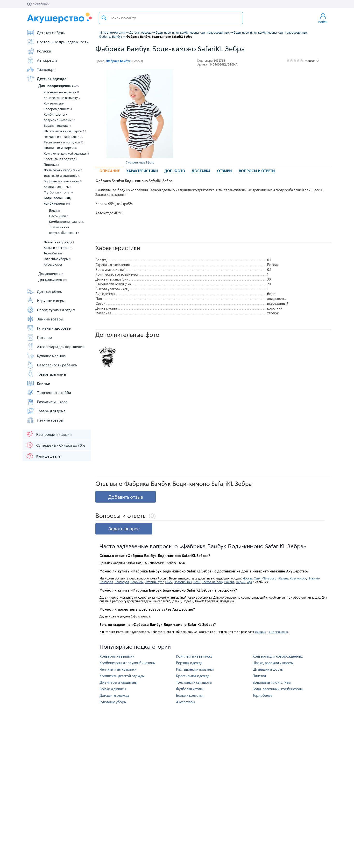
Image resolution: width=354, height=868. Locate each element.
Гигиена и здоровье (49, 328)
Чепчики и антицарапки (63, 137)
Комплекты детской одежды (66, 153)
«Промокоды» (278, 632)
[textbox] (171, 18)
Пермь (241, 582)
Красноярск (298, 578)
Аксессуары (54, 264)
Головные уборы (57, 259)
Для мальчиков (53, 280)
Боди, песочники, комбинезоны (57, 201)
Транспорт (41, 69)
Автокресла (42, 60)
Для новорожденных (59, 86)
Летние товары (45, 420)
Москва (247, 578)
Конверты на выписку (62, 92)
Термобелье (53, 253)
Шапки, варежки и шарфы (65, 131)
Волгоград (122, 582)
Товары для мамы (46, 374)
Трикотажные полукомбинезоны (64, 230)
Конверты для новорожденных (58, 106)
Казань (284, 578)
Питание (39, 337)
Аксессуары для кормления (55, 347)
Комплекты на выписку (62, 98)
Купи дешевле (43, 456)
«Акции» (260, 632)
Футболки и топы (58, 192)
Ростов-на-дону (212, 582)
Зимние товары (45, 319)
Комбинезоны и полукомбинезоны (59, 117)
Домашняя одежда (59, 242)
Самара (229, 582)
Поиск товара (104, 18)
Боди (55, 210)
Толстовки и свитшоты (62, 176)
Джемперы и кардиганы (63, 170)
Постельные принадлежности (58, 42)
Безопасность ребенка (52, 365)
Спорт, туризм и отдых (51, 310)
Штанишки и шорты (60, 148)
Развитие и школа (47, 402)
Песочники (59, 216)
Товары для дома (46, 411)
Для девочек (51, 274)
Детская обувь (44, 291)
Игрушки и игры (46, 301)
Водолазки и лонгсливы (63, 181)
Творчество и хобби (49, 393)
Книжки (38, 383)
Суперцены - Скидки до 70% (55, 445)
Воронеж (137, 582)
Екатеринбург (154, 582)
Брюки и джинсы (58, 187)
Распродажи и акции (49, 434)
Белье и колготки (58, 248)
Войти (323, 18)
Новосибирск (183, 582)
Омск (169, 582)
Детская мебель (46, 33)
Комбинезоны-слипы (67, 222)
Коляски (39, 51)
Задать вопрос (124, 529)
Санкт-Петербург (266, 578)
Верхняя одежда (57, 126)
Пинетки (51, 164)
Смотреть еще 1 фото (140, 162)
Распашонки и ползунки (64, 142)
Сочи (197, 582)
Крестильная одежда (61, 159)
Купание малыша (46, 356)
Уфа (249, 582)
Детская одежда (46, 79)
